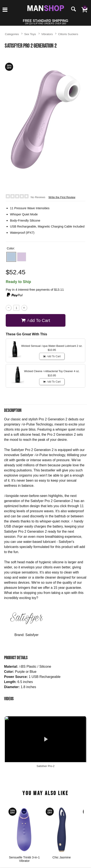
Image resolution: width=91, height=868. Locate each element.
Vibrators (47, 34)
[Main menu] (5, 10)
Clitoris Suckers (68, 34)
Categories (12, 34)
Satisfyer (32, 635)
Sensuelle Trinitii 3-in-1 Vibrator (24, 859)
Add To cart (36, 320)
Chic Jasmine (62, 857)
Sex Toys (30, 34)
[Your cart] (84, 10)
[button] (11, 257)
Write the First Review (62, 197)
